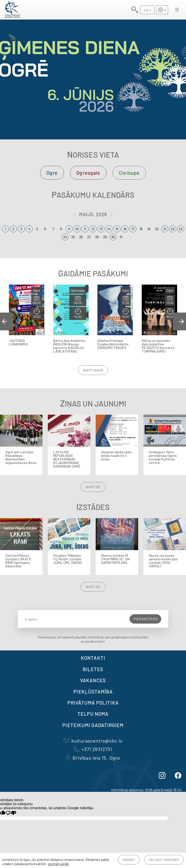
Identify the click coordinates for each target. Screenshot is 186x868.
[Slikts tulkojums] (11, 813)
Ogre (52, 173)
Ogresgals (88, 173)
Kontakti (93, 658)
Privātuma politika (93, 703)
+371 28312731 (93, 749)
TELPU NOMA (93, 714)
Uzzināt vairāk (58, 864)
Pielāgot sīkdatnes (164, 860)
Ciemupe (129, 173)
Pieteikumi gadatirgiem (93, 725)
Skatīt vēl (93, 487)
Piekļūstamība (93, 692)
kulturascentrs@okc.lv (93, 741)
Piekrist (129, 860)
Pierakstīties (146, 619)
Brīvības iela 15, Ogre (93, 758)
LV (146, 10)
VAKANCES (93, 680)
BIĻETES (93, 669)
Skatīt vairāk (93, 370)
